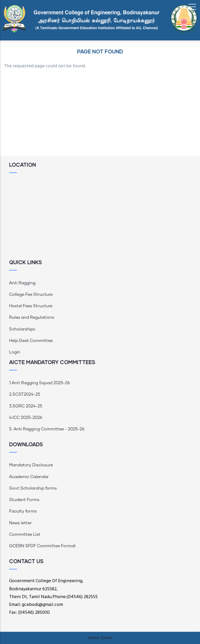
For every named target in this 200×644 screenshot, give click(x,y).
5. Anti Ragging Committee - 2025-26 (47, 429)
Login (15, 352)
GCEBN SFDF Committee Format (42, 546)
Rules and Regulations (32, 317)
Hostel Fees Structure (31, 306)
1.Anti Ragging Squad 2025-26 (39, 383)
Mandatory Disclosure (31, 465)
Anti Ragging (22, 283)
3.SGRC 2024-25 (26, 406)
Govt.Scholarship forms (33, 488)
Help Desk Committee (31, 341)
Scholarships (22, 329)
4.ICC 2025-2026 (26, 418)
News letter (20, 523)
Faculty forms (23, 511)
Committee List (25, 534)
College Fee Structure (31, 294)
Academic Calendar (29, 477)
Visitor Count (100, 638)
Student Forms (24, 500)
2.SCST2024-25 (25, 394)
